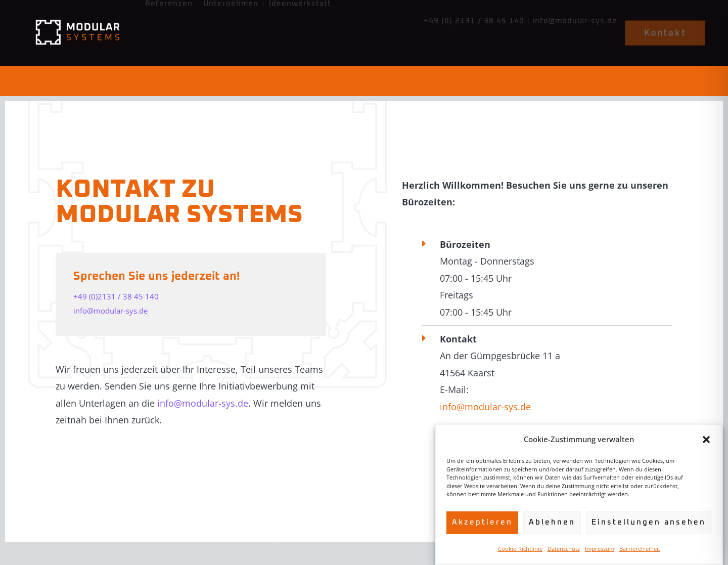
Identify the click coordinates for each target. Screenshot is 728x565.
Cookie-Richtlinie (520, 549)
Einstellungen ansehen (649, 522)
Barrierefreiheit (640, 549)
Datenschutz (564, 549)
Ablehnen (552, 522)
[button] (706, 440)
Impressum (600, 549)
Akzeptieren (482, 522)
